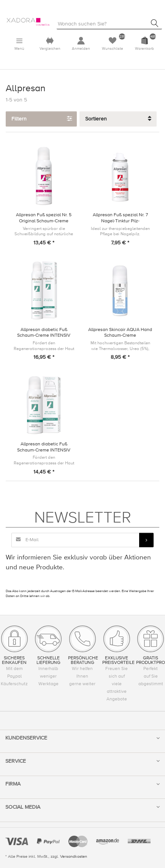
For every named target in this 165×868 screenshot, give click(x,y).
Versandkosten (74, 856)
